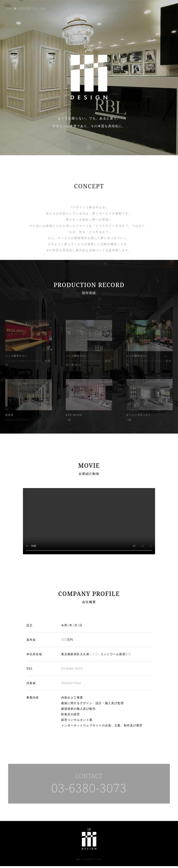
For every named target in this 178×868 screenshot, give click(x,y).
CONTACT (89, 785)
